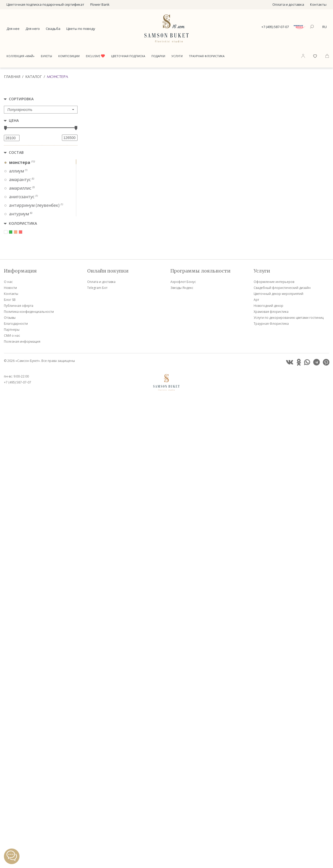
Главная (12, 77)
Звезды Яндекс (182, 757)
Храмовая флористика (271, 781)
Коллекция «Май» (21, 56)
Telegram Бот (97, 757)
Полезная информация (22, 811)
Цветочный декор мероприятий (278, 763)
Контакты (318, 4)
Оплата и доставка (288, 4)
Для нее (13, 29)
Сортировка (21, 99)
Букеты (46, 56)
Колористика (23, 223)
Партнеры (12, 799)
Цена (14, 120)
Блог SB (10, 769)
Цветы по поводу (81, 29)
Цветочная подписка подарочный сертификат (45, 4)
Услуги (177, 56)
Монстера (57, 77)
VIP (141, 191)
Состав (16, 152)
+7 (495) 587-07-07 (275, 27)
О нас (8, 751)
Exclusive (95, 56)
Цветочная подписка (128, 56)
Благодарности (16, 793)
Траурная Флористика (207, 56)
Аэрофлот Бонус (183, 751)
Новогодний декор (268, 775)
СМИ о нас (12, 805)
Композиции (69, 56)
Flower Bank (100, 4)
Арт (256, 769)
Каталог (34, 77)
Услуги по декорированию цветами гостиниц (289, 787)
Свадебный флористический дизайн (282, 757)
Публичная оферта (19, 775)
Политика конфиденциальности (29, 781)
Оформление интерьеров (274, 751)
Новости (10, 757)
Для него (33, 29)
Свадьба (53, 29)
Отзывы (10, 787)
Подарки (158, 56)
